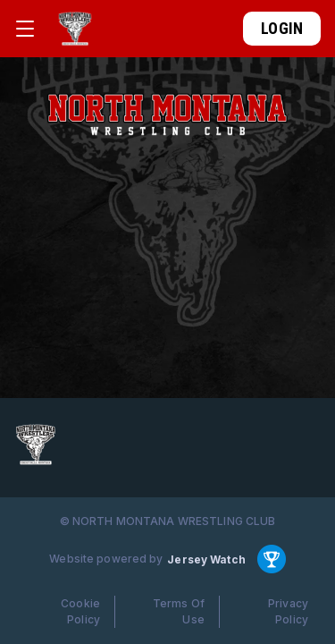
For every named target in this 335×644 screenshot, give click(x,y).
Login (282, 28)
